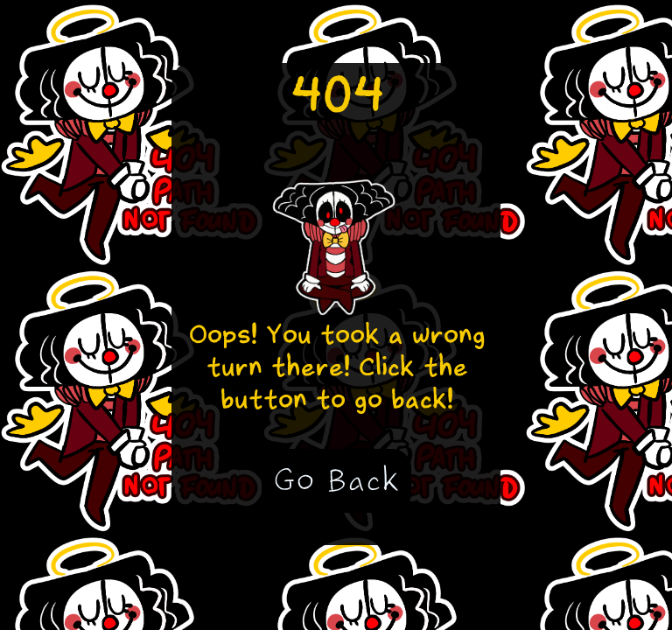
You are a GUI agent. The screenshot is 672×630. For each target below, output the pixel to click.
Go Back (336, 480)
